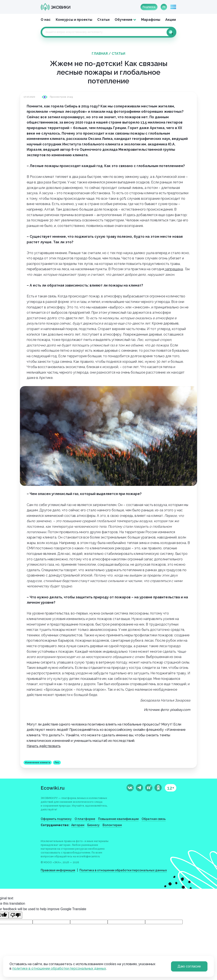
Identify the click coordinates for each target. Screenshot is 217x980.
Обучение (124, 20)
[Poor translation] (15, 915)
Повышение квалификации (118, 819)
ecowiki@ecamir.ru (88, 856)
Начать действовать (44, 746)
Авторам (78, 825)
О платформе (85, 819)
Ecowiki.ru (53, 788)
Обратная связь (154, 819)
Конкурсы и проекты (74, 20)
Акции (171, 20)
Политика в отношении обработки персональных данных (123, 870)
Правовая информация (58, 870)
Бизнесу (93, 825)
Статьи (103, 20)
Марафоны (151, 20)
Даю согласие (189, 966)
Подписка (149, 7)
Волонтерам (112, 825)
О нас (46, 20)
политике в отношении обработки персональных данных (59, 968)
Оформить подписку (56, 819)
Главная (100, 54)
